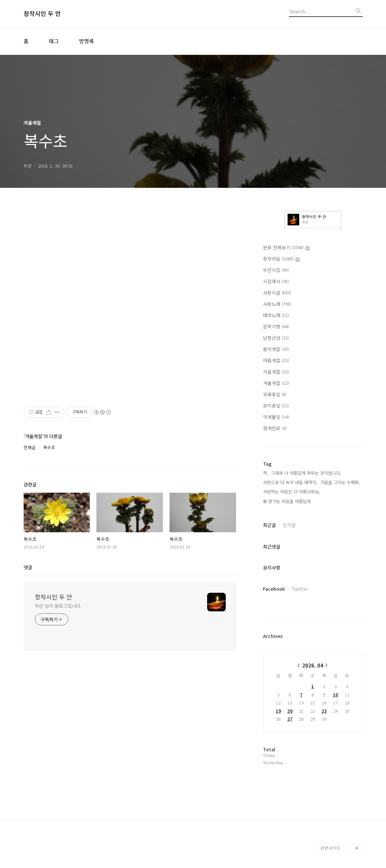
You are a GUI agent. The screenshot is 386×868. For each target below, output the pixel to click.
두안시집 (276, 270)
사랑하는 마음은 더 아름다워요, (292, 492)
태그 (54, 41)
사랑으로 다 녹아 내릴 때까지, (290, 482)
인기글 (289, 525)
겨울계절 (276, 383)
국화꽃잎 (275, 394)
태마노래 (276, 315)
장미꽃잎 (276, 406)
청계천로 (275, 428)
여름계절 (276, 360)
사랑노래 (277, 304)
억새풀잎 (276, 417)
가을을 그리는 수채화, (340, 482)
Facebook (274, 589)
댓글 (28, 567)
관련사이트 (330, 848)
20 (290, 711)
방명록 (87, 41)
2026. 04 (313, 665)
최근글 (269, 525)
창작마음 (281, 259)
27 (290, 719)
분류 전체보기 (286, 247)
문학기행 (276, 326)
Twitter (300, 589)
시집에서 (276, 281)
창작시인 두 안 (42, 14)
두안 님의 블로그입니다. (58, 606)
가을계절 (276, 372)
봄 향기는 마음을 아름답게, (288, 501)
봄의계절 (276, 349)
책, (266, 473)
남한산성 (276, 338)
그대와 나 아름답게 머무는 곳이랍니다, (306, 473)
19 (278, 711)
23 (324, 711)
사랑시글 (277, 293)
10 (335, 695)
